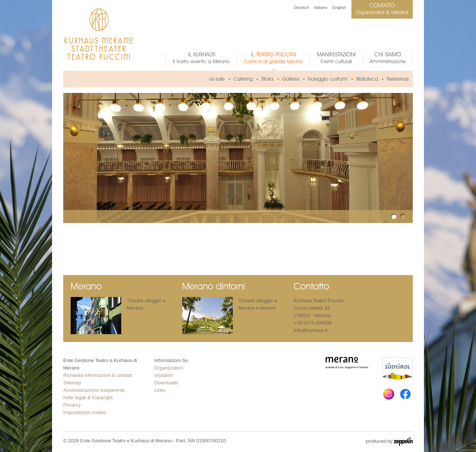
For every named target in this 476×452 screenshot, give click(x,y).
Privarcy (72, 405)
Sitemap (72, 383)
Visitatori (164, 375)
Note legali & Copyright (88, 398)
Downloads (166, 383)
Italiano (321, 7)
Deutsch (302, 7)
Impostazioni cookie (84, 412)
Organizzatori (169, 368)
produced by (389, 442)
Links (160, 390)
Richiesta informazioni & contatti (98, 375)
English (339, 7)
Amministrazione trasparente (94, 390)
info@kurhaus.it (311, 330)
